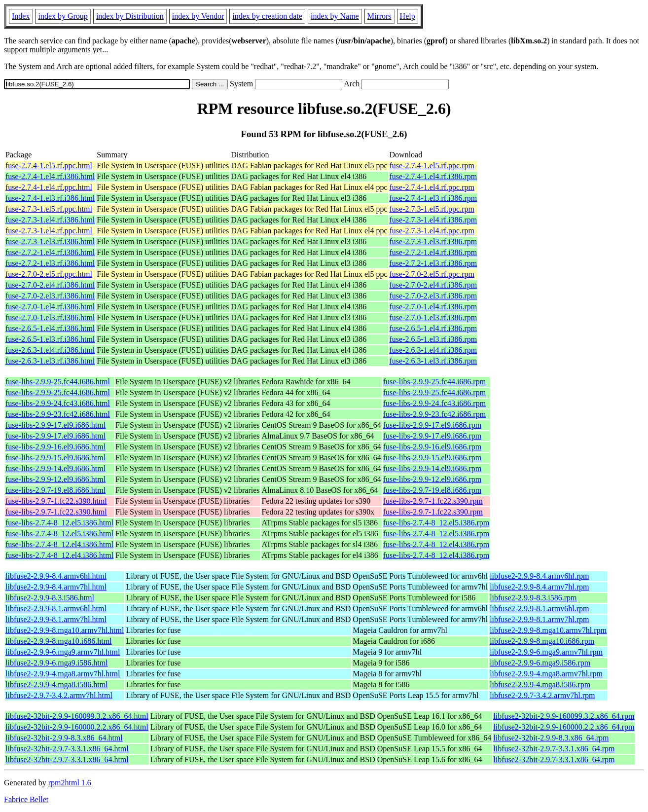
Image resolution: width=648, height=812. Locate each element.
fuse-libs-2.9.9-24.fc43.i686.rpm (434, 403)
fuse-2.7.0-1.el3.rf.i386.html (50, 317)
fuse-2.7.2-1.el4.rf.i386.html (50, 252)
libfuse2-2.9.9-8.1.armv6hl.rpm (539, 609)
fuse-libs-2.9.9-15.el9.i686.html (55, 458)
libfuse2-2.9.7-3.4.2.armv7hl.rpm (542, 695)
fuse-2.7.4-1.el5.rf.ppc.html (49, 166)
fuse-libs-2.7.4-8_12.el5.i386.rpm (436, 523)
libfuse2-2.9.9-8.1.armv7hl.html (56, 619)
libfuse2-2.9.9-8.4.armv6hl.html (56, 576)
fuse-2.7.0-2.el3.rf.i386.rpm (433, 296)
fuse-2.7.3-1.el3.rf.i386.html (50, 241)
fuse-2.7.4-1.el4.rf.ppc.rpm (432, 187)
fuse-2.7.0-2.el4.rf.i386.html (50, 285)
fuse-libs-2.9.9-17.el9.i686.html (55, 425)
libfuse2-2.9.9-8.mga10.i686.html (59, 641)
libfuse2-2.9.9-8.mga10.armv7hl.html (65, 630)
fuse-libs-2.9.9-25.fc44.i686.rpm (434, 382)
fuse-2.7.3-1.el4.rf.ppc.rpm (432, 231)
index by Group (63, 16)
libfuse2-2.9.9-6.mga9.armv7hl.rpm (546, 652)
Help (408, 16)
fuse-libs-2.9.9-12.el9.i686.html (55, 479)
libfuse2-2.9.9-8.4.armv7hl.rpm (539, 587)
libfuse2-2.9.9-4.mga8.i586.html (57, 684)
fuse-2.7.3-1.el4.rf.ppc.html (49, 231)
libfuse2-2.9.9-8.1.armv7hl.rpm (539, 619)
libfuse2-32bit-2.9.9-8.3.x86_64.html (64, 738)
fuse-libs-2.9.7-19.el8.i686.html (55, 490)
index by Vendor (198, 16)
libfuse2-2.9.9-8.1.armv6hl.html (56, 609)
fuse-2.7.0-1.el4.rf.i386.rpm (433, 307)
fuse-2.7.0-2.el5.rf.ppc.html (49, 274)
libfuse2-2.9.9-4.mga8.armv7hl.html (63, 674)
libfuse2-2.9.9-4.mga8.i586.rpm (540, 684)
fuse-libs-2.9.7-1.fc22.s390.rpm (433, 501)
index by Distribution (130, 16)
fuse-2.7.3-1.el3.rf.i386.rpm (433, 241)
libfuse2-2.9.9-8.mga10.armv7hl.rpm (548, 630)
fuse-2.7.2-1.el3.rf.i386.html (50, 263)
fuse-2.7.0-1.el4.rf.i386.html (50, 307)
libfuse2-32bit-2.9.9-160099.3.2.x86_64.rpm (564, 716)
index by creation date (267, 16)
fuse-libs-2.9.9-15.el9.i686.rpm (432, 458)
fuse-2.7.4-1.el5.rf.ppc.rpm (432, 166)
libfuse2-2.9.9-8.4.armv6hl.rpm (539, 576)
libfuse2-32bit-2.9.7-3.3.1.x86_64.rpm (554, 749)
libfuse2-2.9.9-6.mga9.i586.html (57, 663)
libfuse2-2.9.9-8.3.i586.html (50, 598)
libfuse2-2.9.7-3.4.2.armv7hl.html (59, 695)
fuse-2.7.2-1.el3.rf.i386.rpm (433, 263)
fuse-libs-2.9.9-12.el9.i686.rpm (432, 479)
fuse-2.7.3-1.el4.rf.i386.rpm (433, 220)
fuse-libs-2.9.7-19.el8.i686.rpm (432, 490)
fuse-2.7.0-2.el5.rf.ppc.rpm (432, 274)
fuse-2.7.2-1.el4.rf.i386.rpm (433, 252)
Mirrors (379, 16)
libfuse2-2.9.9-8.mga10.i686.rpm (542, 641)
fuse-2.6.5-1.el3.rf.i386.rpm (433, 339)
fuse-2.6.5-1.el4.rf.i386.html (50, 328)
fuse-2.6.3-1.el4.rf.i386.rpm (433, 350)
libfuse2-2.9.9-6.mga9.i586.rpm (540, 663)
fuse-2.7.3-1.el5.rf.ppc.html (49, 209)
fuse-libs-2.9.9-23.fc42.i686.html (58, 414)
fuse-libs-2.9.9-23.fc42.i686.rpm (434, 414)
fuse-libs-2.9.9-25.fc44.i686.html (58, 382)
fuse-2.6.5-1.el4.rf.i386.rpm (433, 328)
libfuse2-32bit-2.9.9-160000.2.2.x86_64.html (77, 727)
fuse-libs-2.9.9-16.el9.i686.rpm (432, 447)
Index (21, 16)
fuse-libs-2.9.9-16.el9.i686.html (55, 447)
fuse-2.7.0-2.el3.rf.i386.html (50, 296)
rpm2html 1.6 (70, 783)
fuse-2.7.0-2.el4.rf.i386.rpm (433, 285)
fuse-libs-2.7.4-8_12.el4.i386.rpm (436, 544)
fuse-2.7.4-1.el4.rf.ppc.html (49, 187)
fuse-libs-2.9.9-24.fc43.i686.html (58, 403)
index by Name (335, 16)
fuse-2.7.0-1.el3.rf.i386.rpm (433, 317)
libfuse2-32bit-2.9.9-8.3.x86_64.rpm (551, 738)
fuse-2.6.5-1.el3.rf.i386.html (50, 339)
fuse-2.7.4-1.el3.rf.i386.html (50, 198)
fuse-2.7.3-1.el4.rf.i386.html (50, 220)
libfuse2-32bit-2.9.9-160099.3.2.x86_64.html (77, 716)
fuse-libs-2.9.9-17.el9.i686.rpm (432, 425)
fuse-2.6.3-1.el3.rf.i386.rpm (433, 361)
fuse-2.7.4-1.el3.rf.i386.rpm (433, 198)
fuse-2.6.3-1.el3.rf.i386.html (50, 361)
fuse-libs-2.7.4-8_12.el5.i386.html (59, 523)
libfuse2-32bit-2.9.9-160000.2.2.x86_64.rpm (564, 727)
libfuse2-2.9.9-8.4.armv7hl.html (56, 587)
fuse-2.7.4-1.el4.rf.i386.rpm (433, 176)
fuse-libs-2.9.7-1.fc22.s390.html (56, 501)
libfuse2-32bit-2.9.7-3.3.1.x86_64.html (67, 749)
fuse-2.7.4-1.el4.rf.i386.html (50, 176)
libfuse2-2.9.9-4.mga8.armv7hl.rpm (546, 674)
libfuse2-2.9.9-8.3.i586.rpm (533, 598)
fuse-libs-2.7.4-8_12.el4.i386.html (59, 544)
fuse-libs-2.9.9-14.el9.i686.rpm (432, 468)
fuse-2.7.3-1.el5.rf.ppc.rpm (432, 209)
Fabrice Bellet (26, 799)
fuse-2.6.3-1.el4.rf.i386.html (50, 350)
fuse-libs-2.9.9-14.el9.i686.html (55, 468)
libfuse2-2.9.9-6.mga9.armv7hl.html (63, 652)
